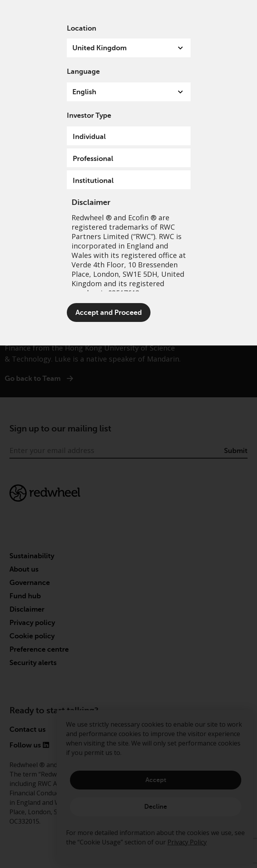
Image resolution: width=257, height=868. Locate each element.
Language (83, 71)
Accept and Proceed (109, 312)
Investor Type (89, 115)
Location (82, 28)
